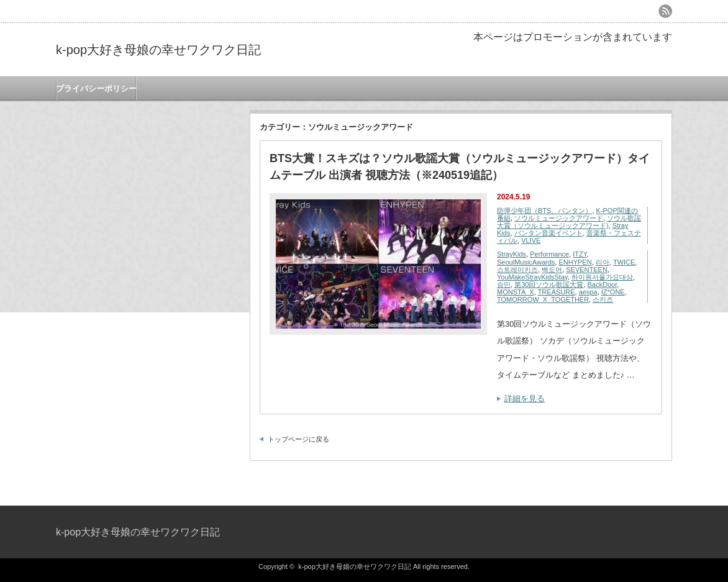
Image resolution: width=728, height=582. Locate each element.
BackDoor (603, 284)
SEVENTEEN (587, 270)
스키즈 (603, 299)
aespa (588, 292)
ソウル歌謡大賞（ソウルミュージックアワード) (569, 222)
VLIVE (531, 240)
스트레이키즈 (517, 270)
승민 (504, 284)
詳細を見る (525, 398)
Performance (549, 254)
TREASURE (557, 292)
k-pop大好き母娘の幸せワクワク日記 (158, 50)
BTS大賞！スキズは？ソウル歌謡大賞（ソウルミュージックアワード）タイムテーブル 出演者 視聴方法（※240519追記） (460, 167)
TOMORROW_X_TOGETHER (543, 299)
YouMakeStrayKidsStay (532, 277)
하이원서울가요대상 (602, 277)
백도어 (552, 270)
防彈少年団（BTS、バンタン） (544, 211)
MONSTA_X (516, 292)
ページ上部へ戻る (717, 479)
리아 (603, 262)
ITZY (580, 254)
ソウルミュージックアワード (559, 218)
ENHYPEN (575, 262)
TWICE (624, 262)
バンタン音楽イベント (548, 233)
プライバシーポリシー (96, 89)
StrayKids (512, 254)
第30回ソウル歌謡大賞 (549, 284)
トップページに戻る (298, 439)
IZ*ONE (613, 292)
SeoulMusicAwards (526, 262)
